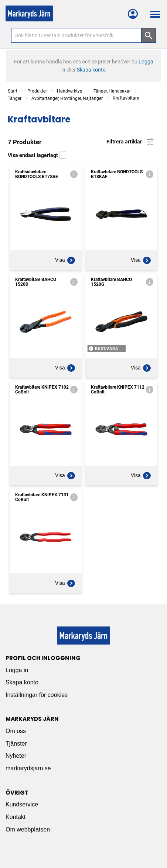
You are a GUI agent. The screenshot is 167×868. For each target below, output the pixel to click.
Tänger (15, 98)
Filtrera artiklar (131, 142)
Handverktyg (70, 91)
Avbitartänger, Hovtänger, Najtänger (67, 98)
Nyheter (16, 756)
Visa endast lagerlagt (37, 155)
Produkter (37, 91)
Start (13, 91)
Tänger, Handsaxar (112, 91)
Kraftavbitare (126, 98)
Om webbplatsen (28, 829)
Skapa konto (22, 682)
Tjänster (16, 744)
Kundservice (22, 804)
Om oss (16, 731)
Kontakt (16, 817)
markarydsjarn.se (28, 768)
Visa (65, 260)
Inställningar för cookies (37, 695)
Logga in (17, 670)
